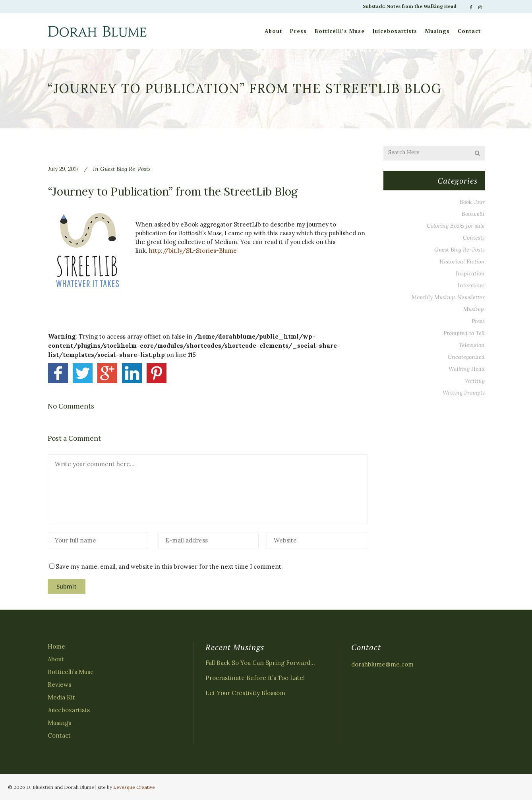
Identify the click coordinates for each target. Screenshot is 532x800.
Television (472, 345)
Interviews (471, 285)
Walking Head (467, 369)
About (56, 659)
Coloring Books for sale (456, 226)
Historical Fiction (462, 262)
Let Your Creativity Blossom (245, 693)
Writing (475, 381)
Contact (59, 735)
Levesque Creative (134, 787)
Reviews (59, 685)
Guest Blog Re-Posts (125, 169)
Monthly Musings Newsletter (448, 297)
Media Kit (61, 697)
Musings (474, 309)
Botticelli (473, 214)
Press (478, 321)
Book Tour (472, 202)
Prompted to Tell (464, 333)
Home (56, 646)
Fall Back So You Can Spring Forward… (260, 663)
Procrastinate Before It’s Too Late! (255, 678)
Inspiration (470, 273)
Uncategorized (466, 357)
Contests (474, 238)
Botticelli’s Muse (71, 672)
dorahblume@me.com (382, 664)
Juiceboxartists (69, 710)
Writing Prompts (464, 393)
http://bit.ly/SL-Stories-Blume (193, 251)
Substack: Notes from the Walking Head (410, 6)
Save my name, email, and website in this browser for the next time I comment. (169, 567)
